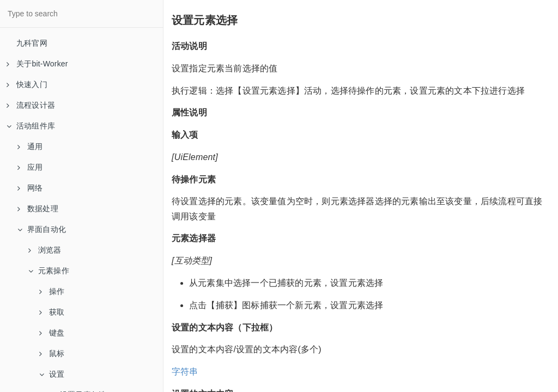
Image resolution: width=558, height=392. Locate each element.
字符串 (185, 372)
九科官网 (32, 43)
